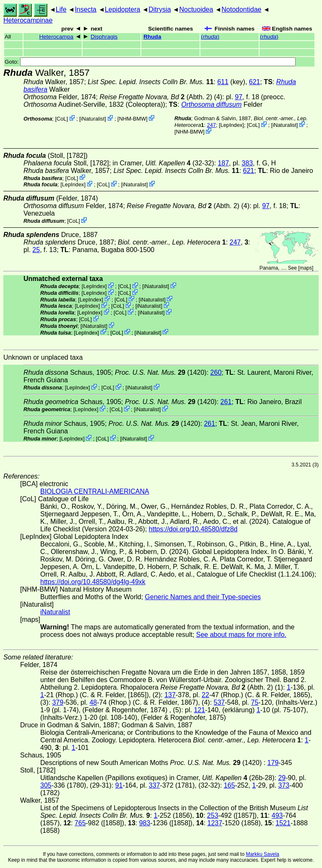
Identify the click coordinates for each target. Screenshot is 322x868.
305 (46, 785)
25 (36, 250)
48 (93, 702)
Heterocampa (56, 37)
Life (61, 9)
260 (216, 372)
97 (239, 97)
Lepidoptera (123, 9)
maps (306, 268)
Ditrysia (160, 9)
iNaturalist (93, 119)
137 (170, 695)
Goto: (150, 62)
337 (155, 785)
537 (219, 702)
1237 (215, 823)
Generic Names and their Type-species (203, 597)
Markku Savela (262, 854)
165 (230, 785)
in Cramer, (152, 163)
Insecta (86, 9)
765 (80, 823)
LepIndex (232, 125)
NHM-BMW (133, 119)
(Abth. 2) (156, 97)
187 (223, 163)
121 (199, 710)
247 (212, 125)
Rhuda (152, 37)
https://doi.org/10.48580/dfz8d (193, 529)
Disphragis (104, 37)
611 (223, 82)
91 (119, 785)
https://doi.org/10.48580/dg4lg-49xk (93, 582)
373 (284, 785)
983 (145, 823)
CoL (61, 119)
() (210, 37)
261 (226, 402)
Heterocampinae (28, 20)
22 (205, 695)
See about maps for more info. (241, 635)
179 (273, 763)
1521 (283, 823)
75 (255, 702)
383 (247, 163)
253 (213, 815)
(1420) (161, 372)
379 (58, 702)
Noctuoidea (196, 9)
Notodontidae (241, 9)
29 (282, 778)
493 (277, 815)
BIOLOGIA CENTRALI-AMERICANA (95, 491)
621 (255, 82)
